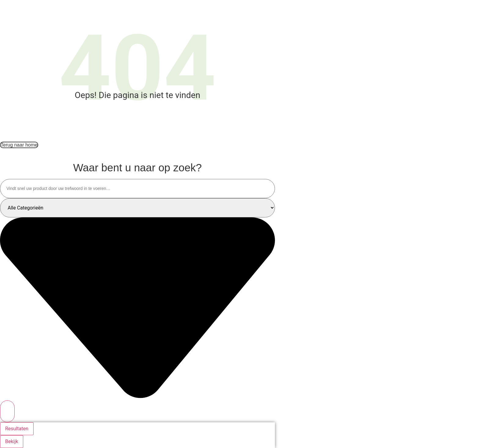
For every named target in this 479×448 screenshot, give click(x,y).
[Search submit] (7, 411)
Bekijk (12, 441)
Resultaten (17, 429)
